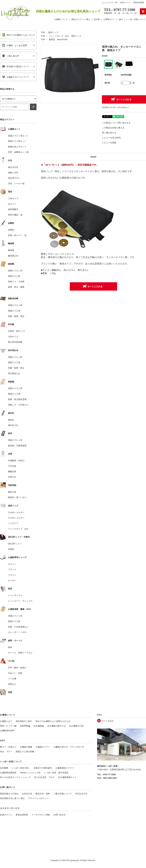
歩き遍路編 (39, 726)
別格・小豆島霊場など (18, 627)
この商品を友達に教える (113, 128)
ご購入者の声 (10, 56)
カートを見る (108, 721)
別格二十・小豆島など (18, 405)
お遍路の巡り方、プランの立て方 (69, 747)
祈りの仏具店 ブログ (44, 777)
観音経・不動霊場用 (17, 446)
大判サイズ (13, 337)
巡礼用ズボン (14, 178)
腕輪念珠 (12, 471)
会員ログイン (125, 2)
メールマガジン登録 (41, 815)
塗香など (12, 684)
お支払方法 (27, 794)
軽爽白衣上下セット (17, 147)
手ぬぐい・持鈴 (15, 673)
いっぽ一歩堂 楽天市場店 (56, 773)
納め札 (11, 420)
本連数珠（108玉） (17, 461)
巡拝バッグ (53, 32)
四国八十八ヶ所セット (18, 136)
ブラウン (12, 575)
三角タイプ (13, 198)
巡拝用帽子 (13, 209)
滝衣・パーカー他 (16, 184)
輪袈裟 (11, 250)
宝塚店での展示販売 (43, 768)
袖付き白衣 (13, 167)
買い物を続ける (109, 133)
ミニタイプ (13, 523)
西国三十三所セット (17, 141)
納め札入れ (13, 425)
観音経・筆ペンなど (17, 497)
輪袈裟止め (13, 256)
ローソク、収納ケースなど (20, 653)
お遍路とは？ (6, 721)
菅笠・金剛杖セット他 (18, 152)
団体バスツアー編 (8, 726)
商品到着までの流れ (9, 794)
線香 (10, 647)
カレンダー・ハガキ (17, 632)
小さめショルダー (16, 518)
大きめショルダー (16, 512)
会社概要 (4, 768)
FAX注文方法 (81, 794)
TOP (43, 32)
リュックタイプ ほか (18, 529)
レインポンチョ (15, 595)
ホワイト (12, 564)
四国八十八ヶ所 (15, 271)
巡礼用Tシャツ (15, 544)
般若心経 (12, 492)
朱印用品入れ (14, 373)
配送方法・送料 (43, 794)
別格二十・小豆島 (16, 282)
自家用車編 (25, 726)
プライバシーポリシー (38, 798)
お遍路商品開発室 (8, 773)
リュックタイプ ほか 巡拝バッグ (65, 36)
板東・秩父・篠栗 (16, 287)
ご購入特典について (63, 794)
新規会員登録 (139, 2)
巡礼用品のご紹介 (24, 721)
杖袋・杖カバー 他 (17, 235)
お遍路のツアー (43, 747)
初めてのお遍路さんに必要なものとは (53, 721)
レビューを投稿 (109, 143)
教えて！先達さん (8, 747)
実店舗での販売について (16, 66)
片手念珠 (12, 466)
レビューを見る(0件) (111, 138)
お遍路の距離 (26, 747)
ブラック (12, 570)
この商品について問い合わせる (116, 123)
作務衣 (11, 549)
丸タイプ (12, 204)
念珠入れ (12, 477)
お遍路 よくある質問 (15, 45)
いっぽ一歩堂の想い (21, 768)
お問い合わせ (60, 815)
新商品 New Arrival (58, 39)
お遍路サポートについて (16, 77)
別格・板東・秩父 (16, 316)
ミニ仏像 (12, 679)
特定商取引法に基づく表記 (12, 798)
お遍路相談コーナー (65, 768)
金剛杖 (11, 230)
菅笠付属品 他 (15, 215)
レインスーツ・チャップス (20, 601)
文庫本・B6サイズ (16, 331)
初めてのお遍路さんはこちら (18, 35)
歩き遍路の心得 (76, 726)
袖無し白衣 (13, 173)
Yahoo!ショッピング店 (30, 773)
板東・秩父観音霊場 (17, 399)
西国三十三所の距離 (25, 752)
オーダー (12, 580)
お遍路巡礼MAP (7, 731)
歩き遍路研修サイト (67, 777)
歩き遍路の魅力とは (57, 726)
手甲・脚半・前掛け (17, 668)
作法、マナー (6, 752)
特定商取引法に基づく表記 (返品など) (115, 107)
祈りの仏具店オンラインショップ (15, 777)
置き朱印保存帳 (15, 342)
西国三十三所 (14, 276)
